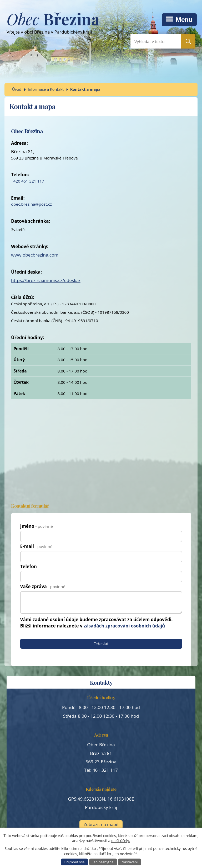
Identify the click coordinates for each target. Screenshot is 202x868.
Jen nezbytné (103, 862)
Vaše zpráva (43, 586)
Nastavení (130, 862)
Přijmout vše (75, 862)
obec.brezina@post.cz (31, 204)
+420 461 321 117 (28, 181)
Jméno (37, 526)
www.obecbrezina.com (35, 255)
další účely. (121, 841)
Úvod (17, 89)
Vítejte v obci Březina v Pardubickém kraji (53, 25)
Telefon (29, 566)
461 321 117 (105, 770)
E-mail (36, 546)
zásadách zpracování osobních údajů (124, 626)
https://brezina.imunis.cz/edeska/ (46, 280)
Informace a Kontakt (46, 89)
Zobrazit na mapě (101, 824)
